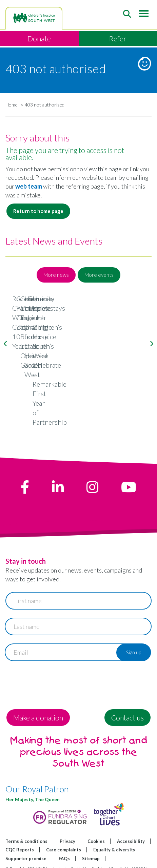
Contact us (127, 706)
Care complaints (64, 839)
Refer (118, 38)
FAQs (64, 848)
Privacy (67, 830)
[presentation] (57, 671)
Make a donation (38, 706)
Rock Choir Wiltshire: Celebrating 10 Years (79, 392)
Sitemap (91, 848)
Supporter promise (26, 848)
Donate (39, 38)
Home (12, 105)
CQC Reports (20, 839)
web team (29, 186)
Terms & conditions (26, 830)
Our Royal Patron (37, 778)
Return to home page (38, 211)
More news (56, 275)
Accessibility (131, 830)
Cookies (96, 830)
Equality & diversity (114, 839)
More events (99, 275)
